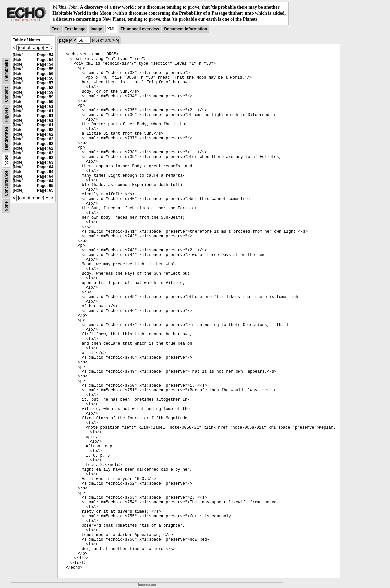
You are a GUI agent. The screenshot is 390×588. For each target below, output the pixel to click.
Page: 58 (45, 88)
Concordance (6, 183)
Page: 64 (45, 167)
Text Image (75, 29)
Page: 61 (45, 106)
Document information (185, 29)
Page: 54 (45, 55)
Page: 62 (45, 130)
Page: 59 (45, 92)
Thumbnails (6, 70)
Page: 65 (45, 186)
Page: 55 (45, 69)
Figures (6, 114)
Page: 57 (45, 83)
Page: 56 (45, 74)
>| (117, 40)
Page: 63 (45, 162)
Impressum (147, 584)
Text (56, 29)
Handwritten (6, 138)
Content (6, 94)
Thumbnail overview (140, 29)
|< (71, 40)
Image (97, 29)
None (6, 206)
